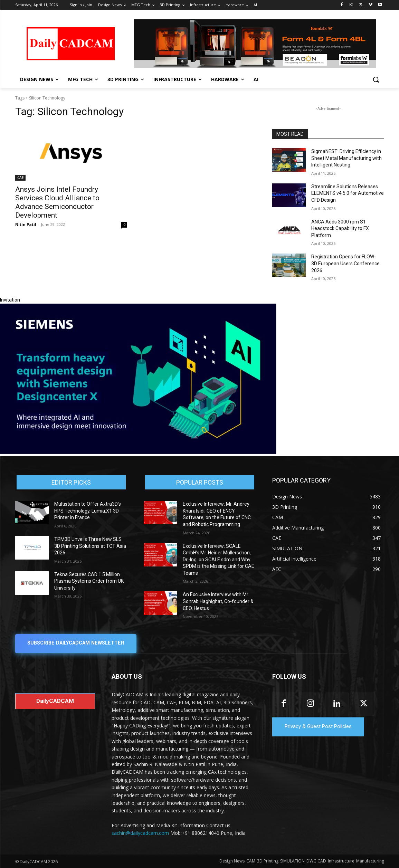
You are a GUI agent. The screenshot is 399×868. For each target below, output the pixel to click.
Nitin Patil (26, 224)
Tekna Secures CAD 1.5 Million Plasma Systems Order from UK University (89, 581)
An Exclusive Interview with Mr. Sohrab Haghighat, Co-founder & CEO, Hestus (218, 601)
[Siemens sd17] (138, 452)
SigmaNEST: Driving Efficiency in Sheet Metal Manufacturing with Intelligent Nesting (346, 158)
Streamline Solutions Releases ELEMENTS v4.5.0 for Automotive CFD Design (348, 193)
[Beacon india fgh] (255, 44)
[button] (376, 79)
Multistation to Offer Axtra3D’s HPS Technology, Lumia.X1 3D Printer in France (88, 511)
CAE (20, 178)
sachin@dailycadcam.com (140, 833)
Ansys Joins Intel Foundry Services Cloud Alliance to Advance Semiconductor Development (57, 202)
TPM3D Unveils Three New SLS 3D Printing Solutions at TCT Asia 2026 (90, 546)
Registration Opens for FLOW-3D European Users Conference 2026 (345, 263)
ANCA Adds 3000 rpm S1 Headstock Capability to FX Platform (340, 228)
